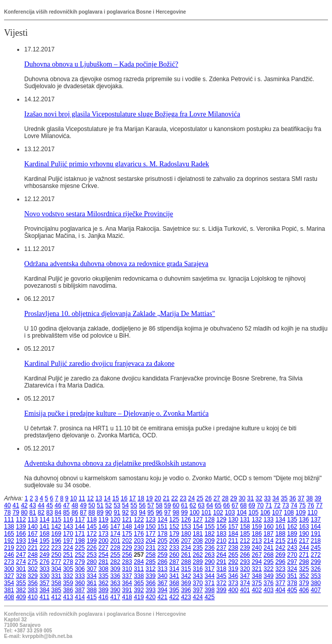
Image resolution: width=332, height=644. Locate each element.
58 (159, 505)
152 (174, 527)
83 (50, 512)
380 (316, 583)
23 (183, 498)
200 (103, 541)
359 (68, 583)
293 (245, 562)
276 (44, 562)
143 (68, 527)
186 (257, 534)
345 (222, 576)
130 (233, 520)
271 (304, 555)
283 (127, 562)
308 (103, 569)
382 (21, 590)
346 (233, 576)
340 (162, 576)
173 (103, 534)
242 (281, 548)
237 (222, 548)
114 (44, 520)
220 (21, 548)
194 (33, 541)
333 (80, 576)
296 (281, 562)
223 (57, 548)
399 (222, 590)
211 (233, 541)
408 (9, 597)
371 (209, 583)
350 (281, 576)
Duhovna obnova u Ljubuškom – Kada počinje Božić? (101, 64)
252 (80, 555)
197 (68, 541)
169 (57, 534)
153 (186, 527)
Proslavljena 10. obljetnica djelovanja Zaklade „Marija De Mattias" (120, 313)
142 (57, 527)
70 (260, 505)
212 (245, 541)
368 (174, 583)
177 (151, 534)
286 (162, 562)
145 (92, 527)
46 (58, 505)
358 (57, 583)
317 (209, 569)
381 (9, 590)
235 (198, 548)
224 (68, 548)
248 (33, 555)
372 (222, 583)
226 (92, 548)
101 (206, 512)
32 (259, 498)
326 (316, 569)
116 (68, 520)
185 (245, 534)
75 (302, 505)
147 (115, 527)
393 (151, 590)
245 (316, 548)
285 (151, 562)
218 (316, 541)
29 (233, 498)
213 (257, 541)
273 (9, 562)
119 (103, 520)
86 (75, 512)
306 (80, 569)
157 (233, 527)
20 (158, 498)
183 (222, 534)
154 (198, 527)
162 (292, 527)
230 (139, 548)
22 (174, 498)
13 (99, 498)
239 (245, 548)
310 (127, 569)
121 (127, 520)
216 (292, 541)
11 (82, 498)
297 (292, 562)
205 (162, 541)
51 (100, 505)
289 (198, 562)
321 (257, 569)
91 (117, 512)
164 (316, 527)
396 (186, 590)
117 (80, 520)
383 (33, 590)
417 (115, 597)
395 (174, 590)
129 (222, 520)
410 (33, 597)
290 (209, 562)
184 (233, 534)
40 (7, 505)
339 (151, 576)
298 (304, 562)
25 (200, 498)
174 (115, 534)
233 (174, 548)
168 (44, 534)
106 (265, 512)
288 (186, 562)
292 (233, 562)
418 (127, 597)
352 (304, 576)
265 (233, 555)
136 (304, 520)
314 (174, 569)
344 (209, 576)
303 (44, 569)
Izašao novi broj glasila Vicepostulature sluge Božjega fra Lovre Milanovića (132, 114)
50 (92, 505)
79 (16, 512)
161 (281, 527)
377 (281, 583)
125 (174, 520)
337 (127, 576)
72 (277, 505)
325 (304, 569)
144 (80, 527)
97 (167, 512)
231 (151, 548)
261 (186, 555)
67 (235, 505)
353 (316, 576)
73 (285, 505)
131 (245, 520)
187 (268, 534)
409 (21, 597)
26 (208, 498)
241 (268, 548)
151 (162, 527)
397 (198, 590)
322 (268, 569)
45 (50, 505)
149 (139, 527)
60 (176, 505)
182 (209, 534)
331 (57, 576)
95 (151, 512)
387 (80, 590)
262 (198, 555)
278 (68, 562)
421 (162, 597)
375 (257, 583)
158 (245, 527)
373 (233, 583)
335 (103, 576)
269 (281, 555)
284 (139, 562)
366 (151, 583)
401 (245, 590)
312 (151, 569)
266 (245, 555)
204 (151, 541)
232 (162, 548)
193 (21, 541)
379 (304, 583)
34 (276, 498)
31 (251, 498)
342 (186, 576)
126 (186, 520)
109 (301, 512)
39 (318, 498)
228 (115, 548)
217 (304, 541)
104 (242, 512)
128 (209, 520)
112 (21, 520)
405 (292, 590)
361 (92, 583)
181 (198, 534)
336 (115, 576)
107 (277, 512)
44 (41, 505)
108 (289, 512)
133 (268, 520)
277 (57, 562)
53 (117, 505)
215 (281, 541)
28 (225, 498)
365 (139, 583)
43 (33, 505)
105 (253, 512)
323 (281, 569)
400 (233, 590)
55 (134, 505)
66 (226, 505)
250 (57, 555)
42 (24, 505)
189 (292, 534)
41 (16, 505)
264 (222, 555)
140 (33, 527)
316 (198, 569)
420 (151, 597)
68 (243, 505)
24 (191, 498)
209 (209, 541)
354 (9, 583)
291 (222, 562)
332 (68, 576)
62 (192, 505)
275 (33, 562)
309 (115, 569)
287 (174, 562)
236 (209, 548)
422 (174, 597)
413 (68, 597)
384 (44, 590)
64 (210, 505)
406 (304, 590)
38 (310, 498)
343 (198, 576)
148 (127, 527)
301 (21, 569)
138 (9, 527)
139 (21, 527)
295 (268, 562)
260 (174, 555)
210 (222, 541)
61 (184, 505)
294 (257, 562)
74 (294, 505)
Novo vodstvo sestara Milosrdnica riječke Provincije (99, 214)
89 (100, 512)
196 (57, 541)
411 (44, 597)
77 (319, 505)
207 (186, 541)
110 (312, 512)
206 (174, 541)
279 (80, 562)
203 (139, 541)
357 (44, 583)
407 (316, 590)
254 (103, 555)
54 (125, 505)
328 (21, 576)
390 (115, 590)
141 (44, 527)
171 (80, 534)
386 (68, 590)
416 (103, 597)
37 (301, 498)
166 (21, 534)
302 (33, 569)
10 (73, 498)
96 (159, 512)
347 (245, 576)
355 (21, 583)
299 (316, 562)
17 (132, 498)
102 (218, 512)
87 (83, 512)
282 (115, 562)
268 (268, 555)
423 (186, 597)
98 (176, 512)
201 (115, 541)
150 (151, 527)
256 (127, 555)
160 (268, 527)
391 (127, 590)
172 (92, 534)
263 (209, 555)
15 (116, 498)
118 (92, 520)
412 (57, 597)
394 (162, 590)
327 (9, 576)
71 (269, 505)
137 (316, 520)
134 (281, 520)
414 (80, 597)
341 (174, 576)
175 (127, 534)
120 (115, 520)
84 (58, 512)
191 (316, 534)
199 (92, 541)
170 (68, 534)
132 (257, 520)
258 (151, 555)
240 (257, 548)
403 (268, 590)
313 (162, 569)
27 (217, 498)
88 (92, 512)
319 (233, 569)
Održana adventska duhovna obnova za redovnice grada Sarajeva (116, 264)
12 (90, 498)
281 (103, 562)
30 (242, 498)
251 (68, 555)
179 (174, 534)
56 (142, 505)
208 (198, 541)
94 (142, 512)
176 (139, 534)
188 (281, 534)
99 (184, 512)
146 (103, 527)
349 (268, 576)
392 (139, 590)
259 (162, 555)
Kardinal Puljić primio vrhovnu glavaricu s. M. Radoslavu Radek (117, 164)
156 (222, 527)
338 (139, 576)
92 (125, 512)
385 (57, 590)
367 (162, 583)
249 (44, 555)
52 (108, 505)
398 (209, 590)
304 (57, 569)
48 (75, 505)
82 (41, 512)
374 (245, 583)
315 (186, 569)
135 (292, 520)
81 (33, 512)
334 (92, 576)
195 (44, 541)
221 (33, 548)
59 (167, 505)
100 (194, 512)
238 (233, 548)
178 (162, 534)
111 (9, 520)
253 (92, 555)
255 (115, 555)
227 (103, 548)
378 (292, 583)
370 (198, 583)
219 (9, 548)
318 (222, 569)
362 (103, 583)
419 (139, 597)
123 (151, 520)
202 (127, 541)
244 (304, 548)
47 (66, 505)
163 (304, 527)
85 (66, 512)
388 (92, 590)
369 (186, 583)
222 (44, 548)
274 (21, 562)
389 (103, 590)
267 (257, 555)
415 (92, 597)
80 (24, 512)
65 (218, 505)
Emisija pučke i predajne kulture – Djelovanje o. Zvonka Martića (116, 413)
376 (268, 583)
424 (198, 597)
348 (257, 576)
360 (80, 583)
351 (292, 576)
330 (44, 576)
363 (115, 583)
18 (141, 498)
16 (124, 498)
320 (245, 569)
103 (230, 512)
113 (33, 520)
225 (80, 548)
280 (92, 562)
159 (257, 527)
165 (9, 534)
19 (149, 498)
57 (151, 505)
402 (257, 590)
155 (209, 527)
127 (198, 520)
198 (80, 541)
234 (186, 548)
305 (68, 569)
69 (252, 505)
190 (304, 534)
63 (201, 505)
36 (292, 498)
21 (166, 498)
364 (127, 583)
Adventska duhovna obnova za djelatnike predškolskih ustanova (115, 463)
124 (162, 520)
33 (267, 498)
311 (139, 569)
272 (316, 555)
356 (33, 583)
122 (139, 520)
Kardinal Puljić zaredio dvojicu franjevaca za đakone (99, 363)
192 (9, 541)
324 (292, 569)
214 (268, 541)
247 (21, 555)
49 (83, 505)
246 (9, 555)
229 (127, 548)
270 (292, 555)
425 (209, 597)
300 (9, 569)
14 (107, 498)
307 (92, 569)
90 (108, 512)
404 (281, 590)
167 (33, 534)
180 (186, 534)
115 (57, 520)
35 (284, 498)
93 (134, 512)
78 (7, 512)
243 (292, 548)
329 (33, 576)
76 (311, 505)
